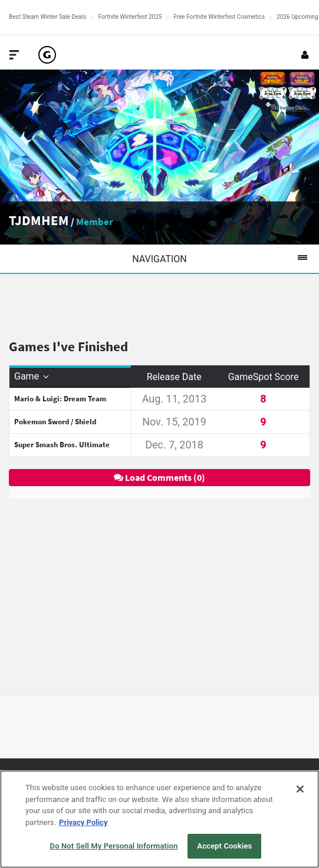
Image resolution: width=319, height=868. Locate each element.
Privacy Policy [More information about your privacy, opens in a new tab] (83, 822)
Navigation (226, 259)
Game (32, 376)
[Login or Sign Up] (305, 55)
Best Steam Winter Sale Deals (47, 17)
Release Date (174, 377)
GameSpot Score (264, 377)
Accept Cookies (224, 846)
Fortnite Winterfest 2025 (130, 17)
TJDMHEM (39, 220)
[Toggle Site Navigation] (14, 55)
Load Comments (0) (159, 477)
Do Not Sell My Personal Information (114, 846)
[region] (159, 819)
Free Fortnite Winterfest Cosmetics (219, 17)
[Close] (300, 789)
